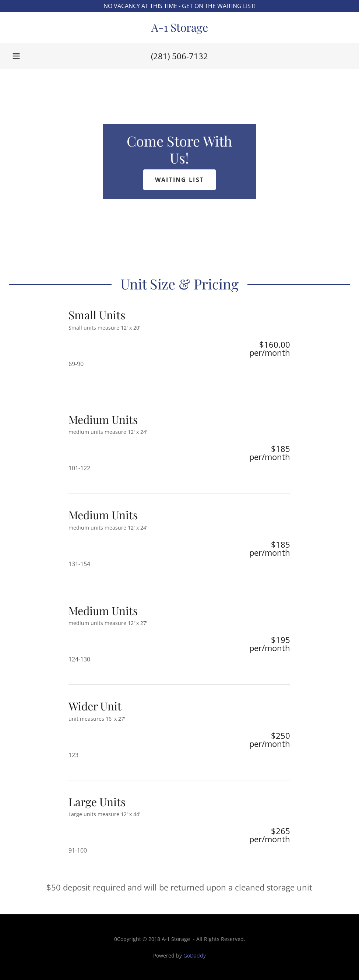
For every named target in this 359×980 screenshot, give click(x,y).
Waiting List (179, 180)
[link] (179, 29)
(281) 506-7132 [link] (179, 56)
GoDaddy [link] (195, 956)
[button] (16, 56)
